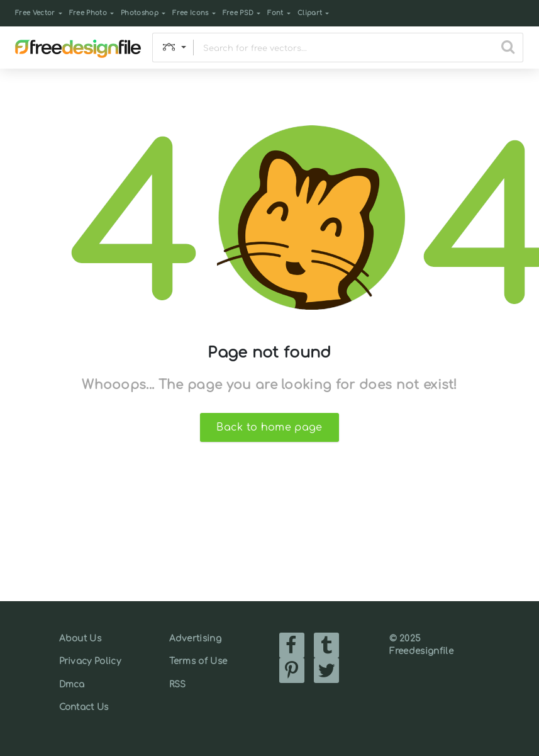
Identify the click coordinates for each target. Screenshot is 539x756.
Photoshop (140, 13)
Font (275, 13)
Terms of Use (198, 661)
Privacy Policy (90, 661)
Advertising (196, 639)
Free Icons (190, 13)
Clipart (310, 13)
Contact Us (84, 707)
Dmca (72, 685)
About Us (81, 639)
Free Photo (88, 13)
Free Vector (35, 13)
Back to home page (269, 427)
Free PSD (238, 13)
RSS (178, 685)
